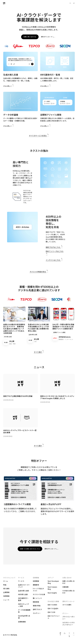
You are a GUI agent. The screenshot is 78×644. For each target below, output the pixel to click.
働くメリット (37, 598)
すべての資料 (67, 605)
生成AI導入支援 (33, 335)
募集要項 (36, 585)
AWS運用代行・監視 (24, 599)
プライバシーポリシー (68, 618)
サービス (21, 581)
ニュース (6, 600)
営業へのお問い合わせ (68, 582)
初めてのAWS (52, 605)
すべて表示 (39, 351)
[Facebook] (60, 635)
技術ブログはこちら (54, 247)
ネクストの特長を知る (39, 271)
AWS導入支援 (8, 337)
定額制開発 (22, 622)
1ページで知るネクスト (38, 590)
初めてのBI (51, 612)
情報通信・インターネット (66, 339)
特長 (5, 585)
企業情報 (6, 592)
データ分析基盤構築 (24, 611)
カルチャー (37, 613)
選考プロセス (37, 609)
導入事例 (6, 589)
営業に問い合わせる (30, 37)
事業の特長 (37, 606)
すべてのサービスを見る (39, 135)
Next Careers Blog (52, 588)
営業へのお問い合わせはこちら (30, 549)
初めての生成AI (53, 609)
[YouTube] (69, 635)
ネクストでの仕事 (39, 595)
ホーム (6, 581)
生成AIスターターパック (24, 586)
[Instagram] (74, 635)
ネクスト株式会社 (11, 635)
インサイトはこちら (54, 260)
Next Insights (52, 593)
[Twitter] (65, 635)
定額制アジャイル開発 (59, 332)
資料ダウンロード (48, 37)
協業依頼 (65, 587)
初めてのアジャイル (54, 617)
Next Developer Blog (53, 582)
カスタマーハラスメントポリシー (68, 624)
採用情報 (6, 596)
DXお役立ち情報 (53, 601)
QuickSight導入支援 (24, 617)
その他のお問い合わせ (68, 592)
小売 (35, 342)
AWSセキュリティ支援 (24, 605)
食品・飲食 (12, 344)
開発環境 (36, 602)
